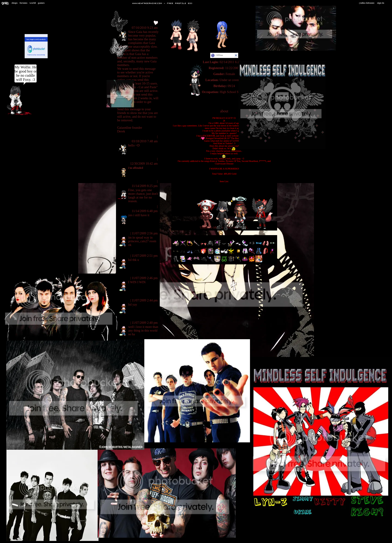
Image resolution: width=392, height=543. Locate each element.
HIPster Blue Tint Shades (224, 194)
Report (152, 137)
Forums (23, 3)
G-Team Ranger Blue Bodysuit (224, 191)
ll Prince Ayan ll (129, 181)
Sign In (381, 3)
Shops (15, 3)
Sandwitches (126, 159)
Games (41, 3)
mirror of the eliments (133, 229)
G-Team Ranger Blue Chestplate (224, 189)
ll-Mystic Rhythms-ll (132, 23)
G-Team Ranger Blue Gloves (224, 186)
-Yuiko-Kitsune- (367, 3)
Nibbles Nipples (128, 206)
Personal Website (224, 98)
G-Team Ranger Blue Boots (224, 184)
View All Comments (130, 17)
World (33, 3)
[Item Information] (224, 176)
